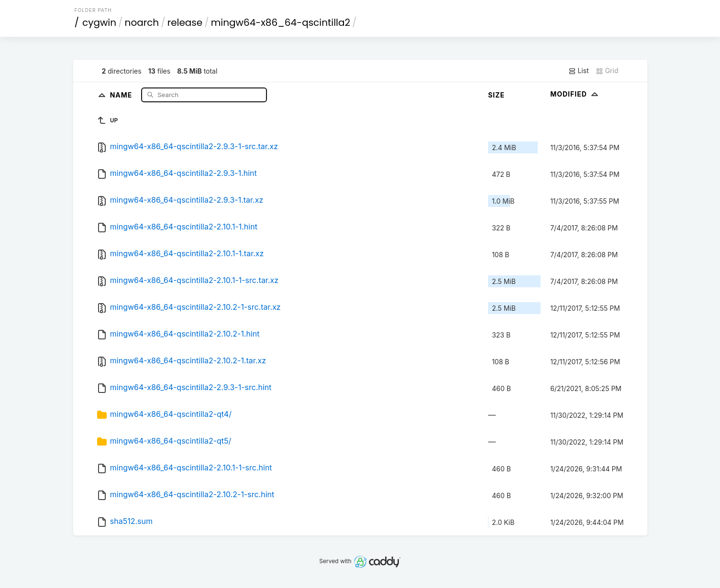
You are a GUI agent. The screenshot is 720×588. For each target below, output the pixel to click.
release (185, 22)
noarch (142, 22)
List (579, 71)
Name (122, 94)
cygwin (99, 22)
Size (496, 95)
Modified (575, 94)
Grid (607, 71)
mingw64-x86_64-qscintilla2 (281, 22)
